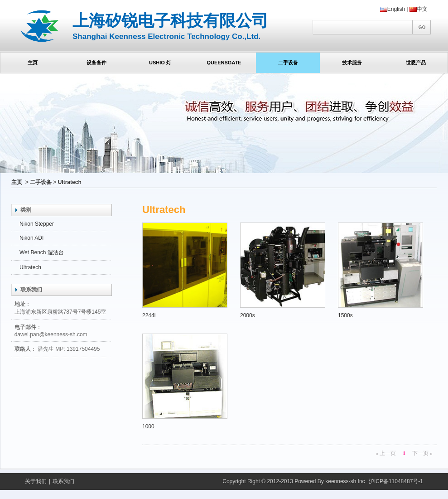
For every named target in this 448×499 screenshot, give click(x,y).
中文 (419, 9)
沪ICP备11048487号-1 (396, 481)
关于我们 (36, 481)
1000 (185, 382)
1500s (381, 271)
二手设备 (41, 182)
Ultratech (70, 182)
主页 (17, 182)
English (393, 9)
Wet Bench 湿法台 (42, 252)
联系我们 (63, 481)
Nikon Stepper (37, 224)
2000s (283, 271)
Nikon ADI (31, 238)
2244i (185, 271)
